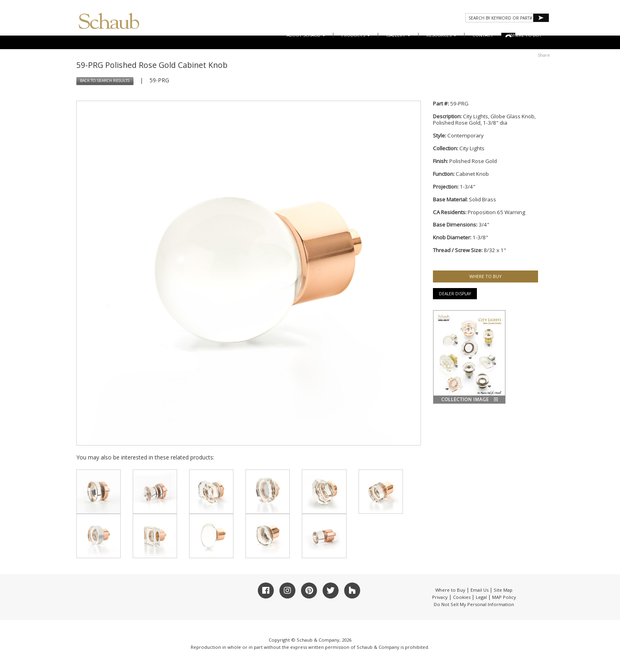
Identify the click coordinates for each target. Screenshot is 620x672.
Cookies (462, 597)
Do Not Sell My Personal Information (474, 604)
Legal (481, 597)
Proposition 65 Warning (496, 212)
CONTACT (483, 35)
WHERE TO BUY (525, 35)
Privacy (440, 597)
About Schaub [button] (306, 35)
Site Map (503, 590)
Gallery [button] (398, 35)
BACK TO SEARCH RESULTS (105, 81)
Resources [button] (442, 35)
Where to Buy (450, 590)
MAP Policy (504, 597)
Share (544, 55)
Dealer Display (455, 294)
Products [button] (356, 35)
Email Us (479, 590)
